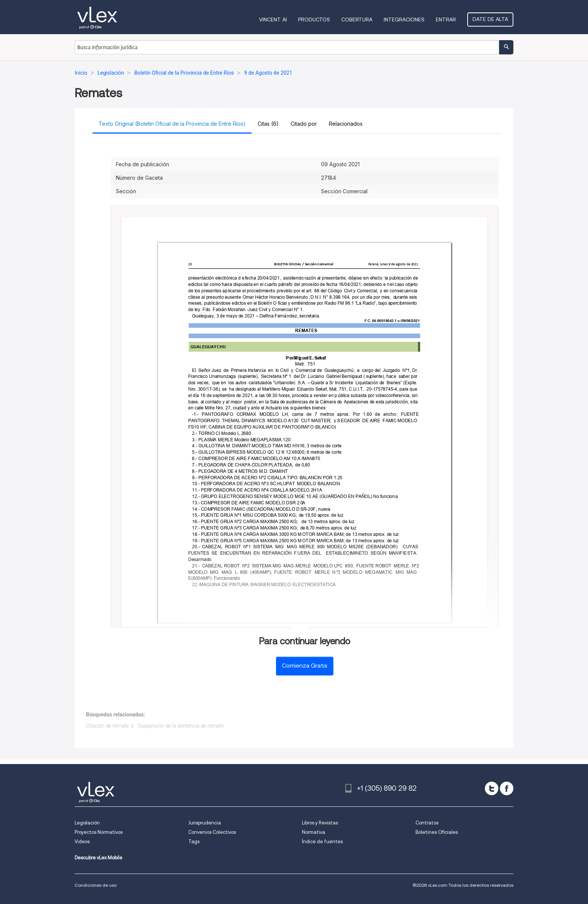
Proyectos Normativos (99, 832)
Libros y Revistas (320, 823)
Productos (314, 20)
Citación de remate (107, 726)
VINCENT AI (273, 20)
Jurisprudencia (205, 823)
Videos (82, 842)
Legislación (87, 823)
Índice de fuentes (322, 842)
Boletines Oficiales (437, 832)
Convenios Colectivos (212, 832)
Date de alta (490, 19)
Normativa (313, 832)
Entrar (446, 20)
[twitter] (492, 788)
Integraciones (404, 20)
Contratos (427, 823)
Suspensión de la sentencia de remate (181, 726)
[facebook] (507, 788)
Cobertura (357, 20)
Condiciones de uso (96, 885)
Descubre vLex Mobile (98, 858)
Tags (194, 842)
